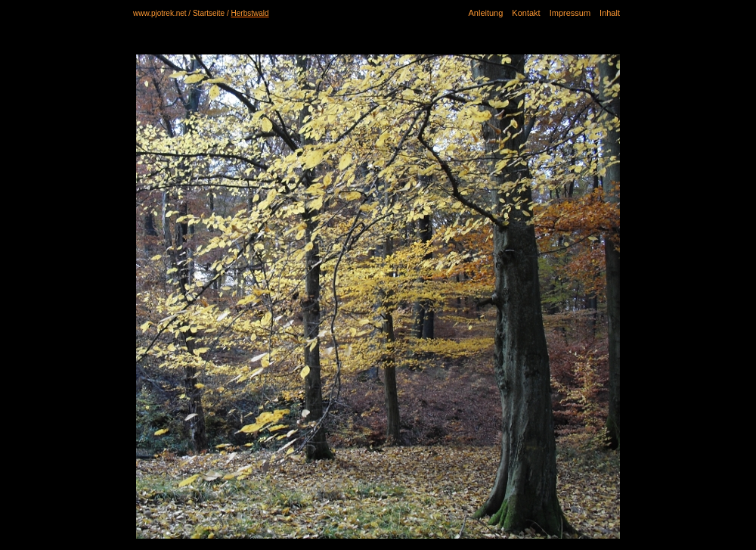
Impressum (570, 13)
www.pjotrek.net (160, 13)
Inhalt (610, 13)
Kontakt (526, 13)
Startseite (209, 13)
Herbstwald (250, 13)
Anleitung (485, 13)
